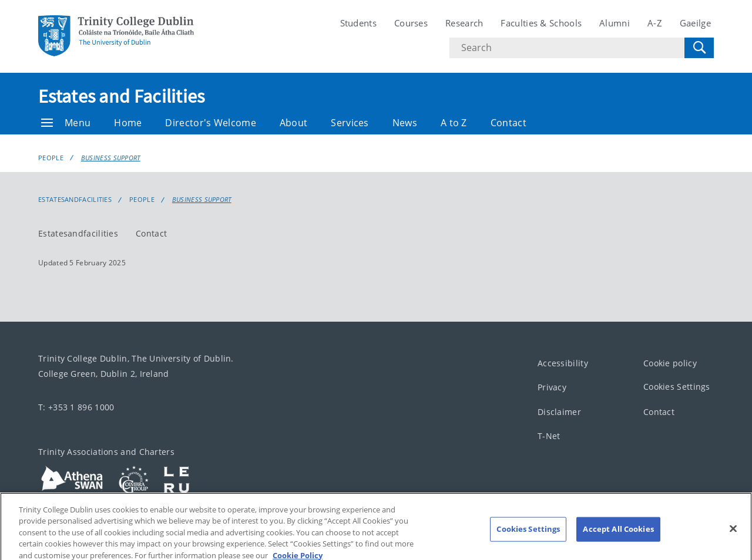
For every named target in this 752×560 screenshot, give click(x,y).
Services (350, 123)
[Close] (733, 535)
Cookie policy (670, 363)
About (294, 123)
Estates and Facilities (122, 96)
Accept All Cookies (618, 535)
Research (464, 23)
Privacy (552, 387)
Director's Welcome (210, 123)
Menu (66, 123)
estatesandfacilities (75, 200)
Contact (508, 123)
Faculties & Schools (541, 23)
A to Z (454, 123)
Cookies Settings (677, 387)
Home (128, 123)
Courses (411, 23)
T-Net (549, 436)
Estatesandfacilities (78, 233)
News (405, 123)
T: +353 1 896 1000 (76, 407)
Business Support (111, 158)
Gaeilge (695, 23)
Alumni (615, 23)
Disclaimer (559, 412)
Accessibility (563, 363)
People (51, 158)
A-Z (655, 23)
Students (358, 23)
